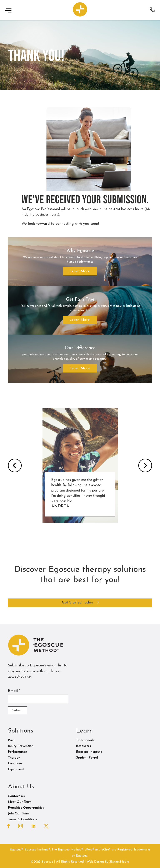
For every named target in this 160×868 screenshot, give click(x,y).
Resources (84, 746)
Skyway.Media (119, 862)
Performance (17, 752)
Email (14, 691)
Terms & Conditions (22, 819)
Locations (15, 764)
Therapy (14, 758)
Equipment (16, 769)
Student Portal (87, 758)
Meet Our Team (20, 802)
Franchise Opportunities (26, 808)
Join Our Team (19, 814)
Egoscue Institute (89, 752)
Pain (11, 740)
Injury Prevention (21, 746)
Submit (17, 710)
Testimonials (85, 740)
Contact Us (16, 796)
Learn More (79, 271)
